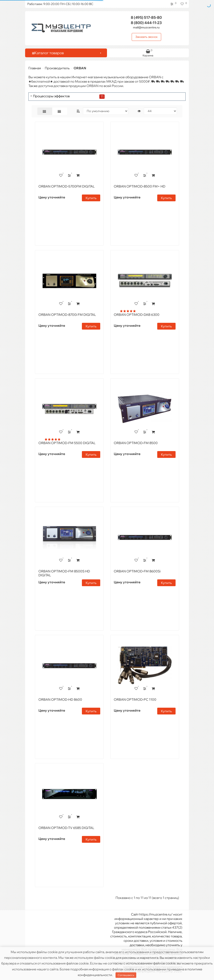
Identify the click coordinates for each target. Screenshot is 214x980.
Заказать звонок (147, 37)
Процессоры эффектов (51, 96)
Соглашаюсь (126, 975)
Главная (35, 68)
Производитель (57, 68)
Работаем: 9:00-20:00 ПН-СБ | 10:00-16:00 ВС (60, 4)
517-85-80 (146, 17)
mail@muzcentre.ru (146, 27)
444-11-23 (146, 23)
